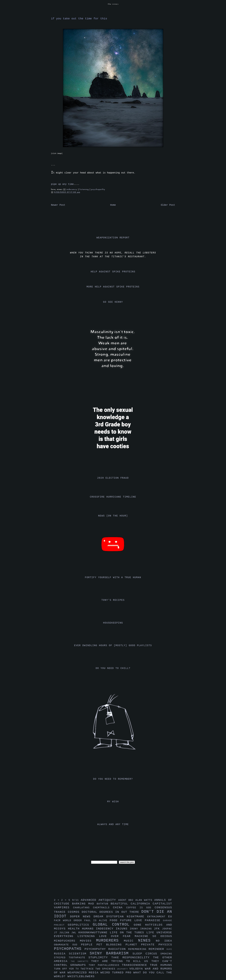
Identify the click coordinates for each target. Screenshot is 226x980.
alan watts (145, 900)
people (89, 945)
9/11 (76, 900)
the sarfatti (81, 961)
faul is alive (97, 921)
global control (113, 925)
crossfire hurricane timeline (113, 497)
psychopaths (69, 949)
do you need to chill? (113, 668)
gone (139, 925)
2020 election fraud (113, 478)
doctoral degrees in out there (111, 912)
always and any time (113, 824)
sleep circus (147, 954)
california (142, 904)
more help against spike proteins (113, 287)
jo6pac (167, 929)
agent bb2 (127, 900)
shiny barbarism (111, 953)
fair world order (69, 921)
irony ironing (142, 929)
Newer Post (58, 205)
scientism (79, 954)
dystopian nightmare (127, 917)
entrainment (158, 917)
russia (61, 954)
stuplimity (100, 958)
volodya (137, 969)
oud (77, 945)
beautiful (121, 904)
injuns (123, 929)
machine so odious (153, 936)
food (115, 920)
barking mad (84, 904)
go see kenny (113, 302)
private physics (157, 945)
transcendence (136, 965)
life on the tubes (128, 933)
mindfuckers (67, 941)
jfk (158, 929)
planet (133, 945)
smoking (166, 954)
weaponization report (113, 238)
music (131, 941)
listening (85, 189)
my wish (113, 802)
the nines (113, 4)
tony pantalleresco (105, 965)
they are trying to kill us (121, 961)
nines (147, 941)
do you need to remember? (113, 779)
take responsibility (132, 958)
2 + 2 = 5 (63, 900)
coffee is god (141, 908)
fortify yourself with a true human (113, 578)
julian (65, 933)
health (75, 929)
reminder (158, 949)
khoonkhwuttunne (94, 933)
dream (100, 917)
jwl (75, 933)
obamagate (63, 945)
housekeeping (113, 623)
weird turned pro (117, 973)
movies (88, 941)
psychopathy (98, 189)
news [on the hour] (113, 516)
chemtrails (103, 908)
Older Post (168, 205)
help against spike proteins (113, 272)
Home (113, 205)
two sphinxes (106, 969)
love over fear (117, 936)
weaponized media (84, 973)
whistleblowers (81, 976)
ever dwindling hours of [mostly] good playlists (113, 646)
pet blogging (111, 945)
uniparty (123, 969)
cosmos (75, 912)
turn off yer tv (67, 969)
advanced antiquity (99, 900)
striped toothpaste (71, 958)
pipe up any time (62, 184)
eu (170, 917)
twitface (88, 969)
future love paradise (142, 920)
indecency (72, 189)
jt (57, 933)
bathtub (104, 904)
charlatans (83, 908)
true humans (161, 965)
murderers (110, 941)
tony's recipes (113, 600)
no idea (164, 941)
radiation (118, 949)
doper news (82, 917)
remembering (138, 949)
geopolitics (80, 925)
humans (89, 929)
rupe (169, 949)
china (120, 908)
